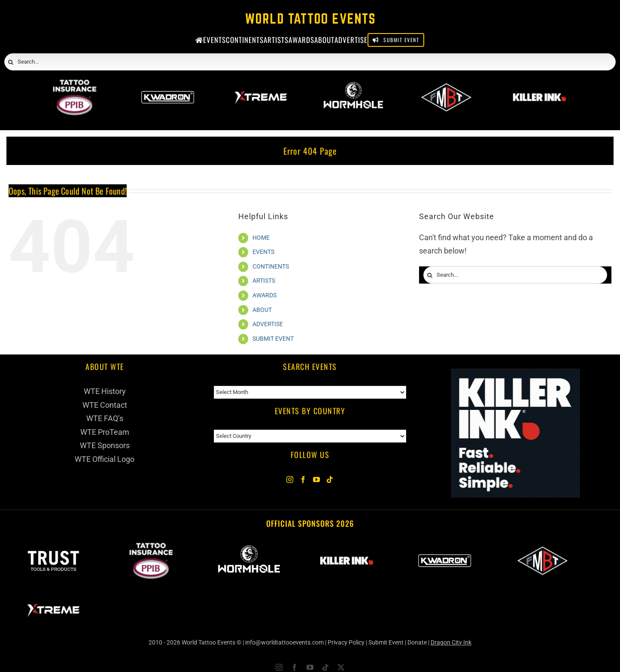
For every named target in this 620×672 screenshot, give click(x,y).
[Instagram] (290, 480)
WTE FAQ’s (105, 418)
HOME (261, 238)
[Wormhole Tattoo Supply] (353, 85)
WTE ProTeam (105, 432)
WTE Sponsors (105, 445)
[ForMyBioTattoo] (446, 85)
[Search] (11, 62)
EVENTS (263, 252)
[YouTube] (316, 480)
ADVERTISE (268, 324)
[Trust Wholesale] (53, 547)
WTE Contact (105, 405)
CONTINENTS (271, 266)
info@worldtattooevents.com (284, 642)
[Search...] (310, 62)
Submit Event (386, 642)
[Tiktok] (330, 480)
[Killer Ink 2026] (539, 85)
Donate (417, 642)
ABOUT (262, 310)
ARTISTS (264, 281)
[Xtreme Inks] (260, 85)
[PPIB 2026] (74, 85)
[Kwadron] (168, 85)
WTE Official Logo (105, 459)
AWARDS (264, 295)
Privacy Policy (346, 642)
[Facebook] (303, 480)
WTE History (105, 391)
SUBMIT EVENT (273, 339)
